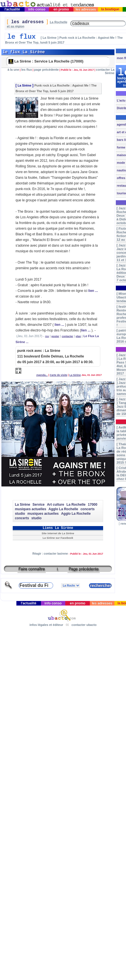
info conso (37, 9)
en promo (61, 9)
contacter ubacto (84, 625)
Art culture (56, 505)
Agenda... (42, 375)
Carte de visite (58, 375)
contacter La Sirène (105, 71)
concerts (88, 509)
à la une (13, 70)
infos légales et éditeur (46, 625)
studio (20, 514)
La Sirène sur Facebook (58, 538)
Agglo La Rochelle (63, 509)
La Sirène (24, 85)
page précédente (46, 70)
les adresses (86, 9)
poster (55, 336)
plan (78, 336)
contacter (68, 336)
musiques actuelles (31, 509)
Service (39, 505)
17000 (93, 505)
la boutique (110, 9)
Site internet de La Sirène (58, 533)
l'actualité (12, 9)
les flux (27, 70)
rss (47, 336)
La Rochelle (76, 505)
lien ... (93, 291)
